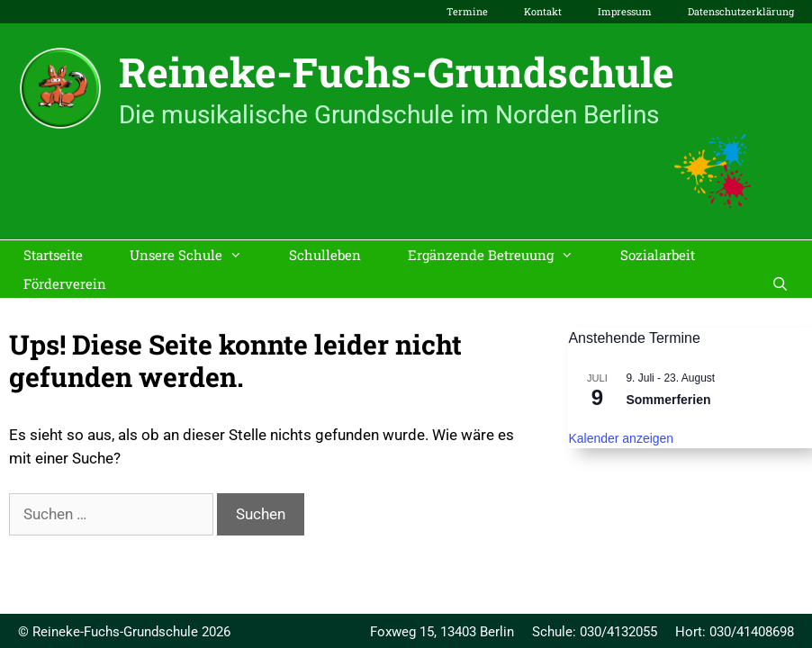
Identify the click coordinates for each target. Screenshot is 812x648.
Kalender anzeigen (621, 438)
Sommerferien (668, 400)
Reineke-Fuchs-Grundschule (397, 72)
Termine (467, 11)
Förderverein (65, 283)
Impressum (625, 11)
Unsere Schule (198, 255)
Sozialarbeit (658, 255)
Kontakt (543, 11)
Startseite (53, 255)
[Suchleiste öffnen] (780, 283)
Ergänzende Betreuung (502, 255)
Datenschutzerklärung (741, 11)
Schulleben (325, 255)
